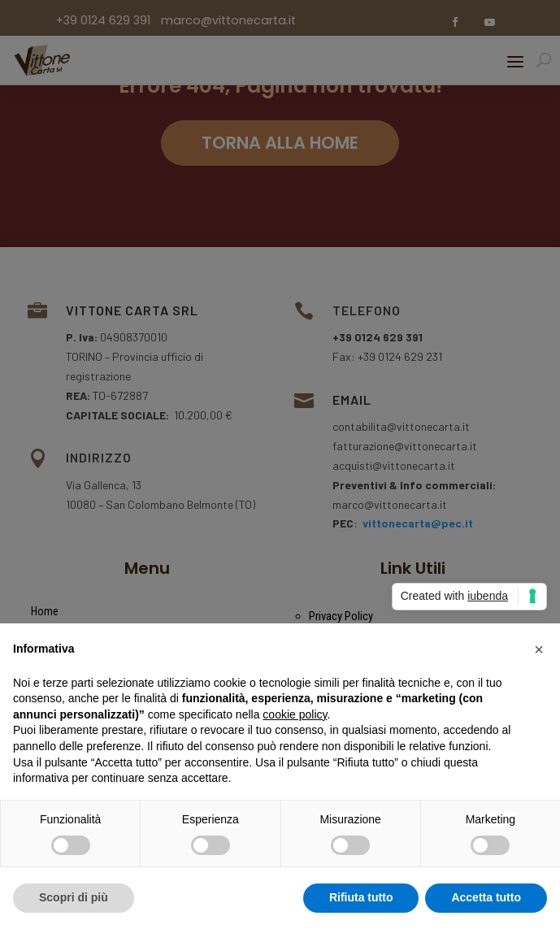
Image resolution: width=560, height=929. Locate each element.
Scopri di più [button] (74, 897)
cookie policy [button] (295, 714)
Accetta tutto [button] (486, 897)
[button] (539, 649)
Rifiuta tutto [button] (361, 897)
